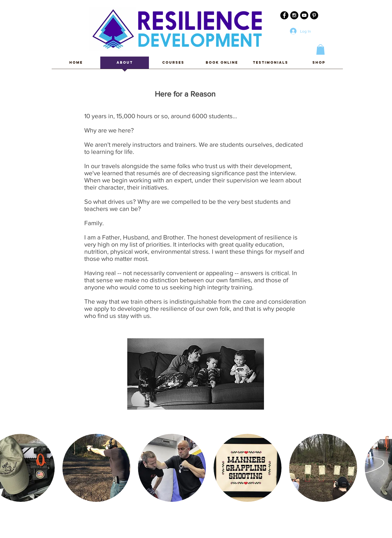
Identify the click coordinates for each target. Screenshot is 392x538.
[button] (320, 50)
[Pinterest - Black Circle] (314, 15)
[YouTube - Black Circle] (304, 15)
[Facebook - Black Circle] (284, 15)
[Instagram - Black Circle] (294, 15)
